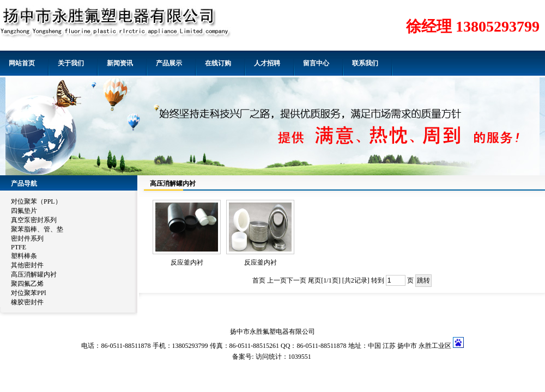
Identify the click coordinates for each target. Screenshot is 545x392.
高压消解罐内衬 (34, 274)
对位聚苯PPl (29, 293)
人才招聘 (267, 63)
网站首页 (22, 63)
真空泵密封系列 (34, 220)
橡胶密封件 (27, 302)
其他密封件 (27, 265)
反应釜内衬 (187, 262)
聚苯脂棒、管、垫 (37, 229)
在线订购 (218, 63)
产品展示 (169, 63)
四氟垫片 (24, 211)
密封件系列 (27, 238)
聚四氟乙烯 (27, 284)
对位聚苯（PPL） (36, 201)
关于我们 (71, 63)
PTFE (19, 247)
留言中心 (316, 63)
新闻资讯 (120, 63)
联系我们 (365, 63)
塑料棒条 (24, 256)
